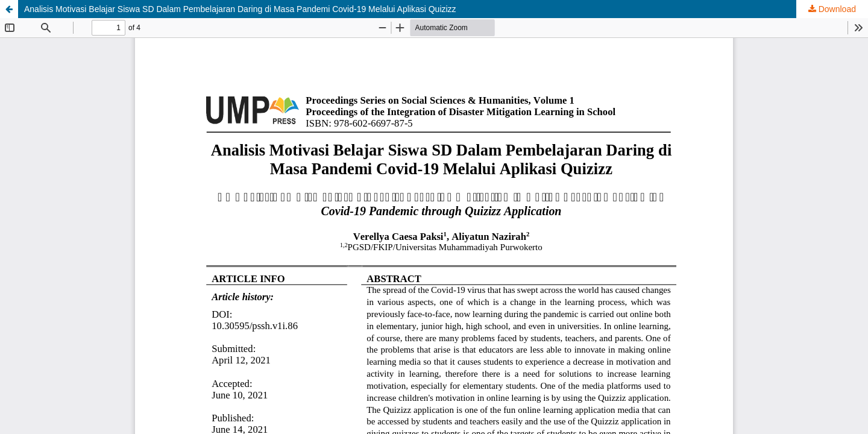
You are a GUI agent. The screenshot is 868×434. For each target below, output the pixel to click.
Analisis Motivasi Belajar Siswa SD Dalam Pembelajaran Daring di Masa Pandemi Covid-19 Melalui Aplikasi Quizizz (240, 9)
